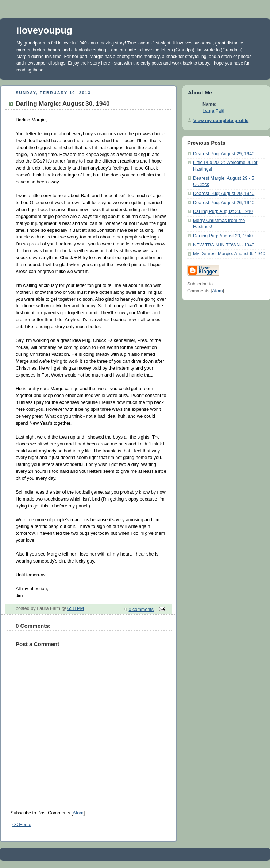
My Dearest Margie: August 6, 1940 (229, 254)
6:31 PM (76, 608)
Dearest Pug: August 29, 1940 (224, 154)
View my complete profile (221, 121)
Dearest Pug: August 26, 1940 (224, 203)
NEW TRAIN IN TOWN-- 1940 (224, 245)
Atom (78, 813)
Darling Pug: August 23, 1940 (223, 211)
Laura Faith (214, 111)
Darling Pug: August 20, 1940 (223, 236)
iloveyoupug (44, 30)
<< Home (22, 825)
